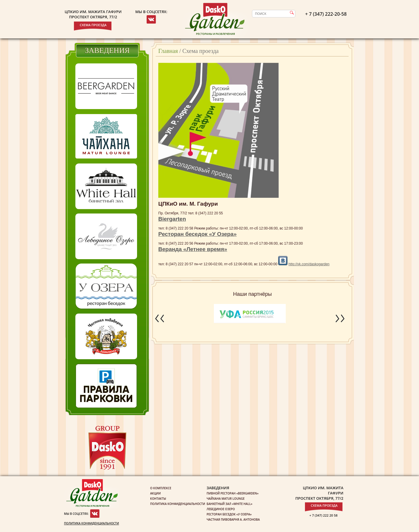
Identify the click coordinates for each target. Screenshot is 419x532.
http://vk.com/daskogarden (309, 264)
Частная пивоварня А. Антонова (233, 519)
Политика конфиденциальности (92, 523)
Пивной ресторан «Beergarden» (232, 493)
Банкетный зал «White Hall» (229, 504)
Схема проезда (93, 25)
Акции (155, 493)
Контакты (158, 499)
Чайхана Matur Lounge (226, 499)
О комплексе (161, 488)
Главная (168, 51)
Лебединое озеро (221, 509)
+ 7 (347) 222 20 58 (323, 515)
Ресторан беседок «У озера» (229, 514)
